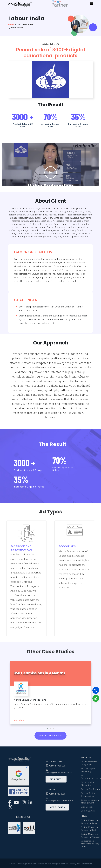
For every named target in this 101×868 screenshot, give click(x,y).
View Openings (57, 809)
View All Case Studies (50, 738)
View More (19, 722)
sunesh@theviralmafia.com (59, 774)
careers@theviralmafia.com (59, 802)
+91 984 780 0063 (56, 796)
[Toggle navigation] (91, 4)
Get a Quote (56, 781)
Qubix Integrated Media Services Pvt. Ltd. (33, 864)
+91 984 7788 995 (56, 768)
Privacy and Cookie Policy (81, 864)
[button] (48, 731)
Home (11, 25)
